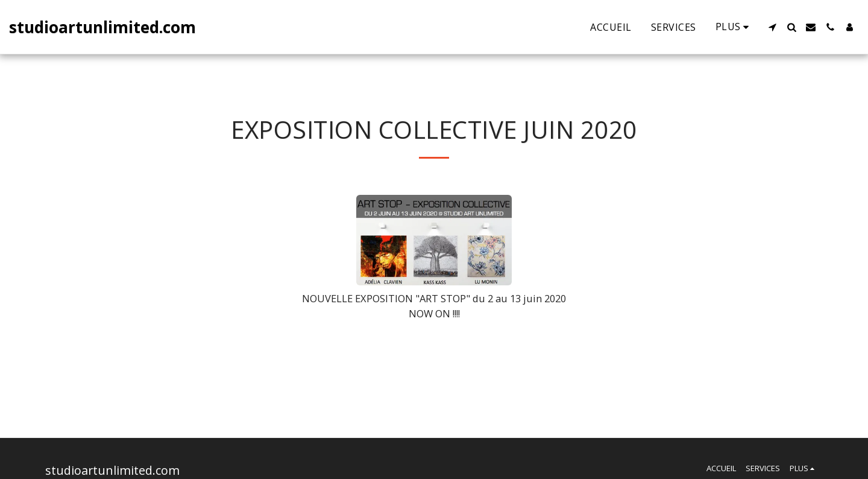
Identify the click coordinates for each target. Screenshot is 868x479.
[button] (772, 27)
